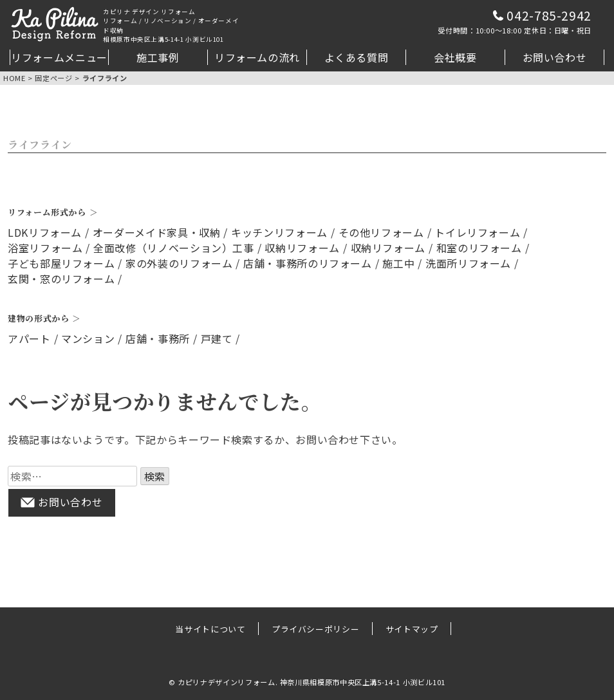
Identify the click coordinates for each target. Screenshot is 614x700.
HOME (14, 78)
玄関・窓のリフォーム (61, 279)
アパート (29, 338)
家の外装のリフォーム (179, 263)
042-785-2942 (515, 21)
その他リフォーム (381, 232)
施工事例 (158, 57)
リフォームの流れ (257, 57)
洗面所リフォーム (468, 263)
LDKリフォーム (45, 232)
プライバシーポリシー (315, 628)
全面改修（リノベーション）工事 (174, 248)
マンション (88, 338)
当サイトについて (210, 628)
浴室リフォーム (45, 248)
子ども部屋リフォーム (61, 263)
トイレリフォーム (477, 232)
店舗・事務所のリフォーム (308, 263)
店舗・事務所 (158, 338)
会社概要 (455, 57)
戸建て (217, 338)
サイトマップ (412, 628)
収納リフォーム (302, 248)
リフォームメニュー (59, 57)
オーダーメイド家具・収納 (157, 232)
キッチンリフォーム (279, 232)
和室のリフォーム (479, 248)
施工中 (398, 263)
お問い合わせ (555, 57)
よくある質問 (357, 57)
